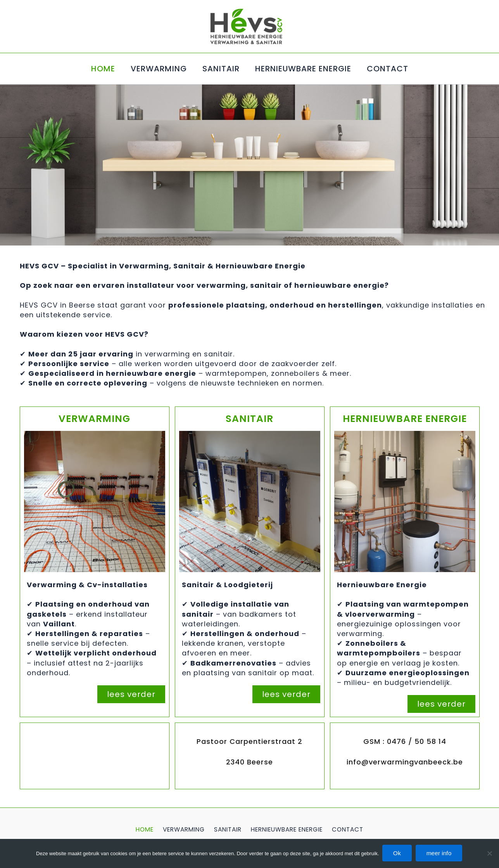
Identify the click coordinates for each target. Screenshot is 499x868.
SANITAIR (221, 69)
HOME (103, 69)
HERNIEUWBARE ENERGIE (303, 69)
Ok (396, 853)
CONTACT (388, 69)
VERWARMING (159, 69)
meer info (441, 853)
